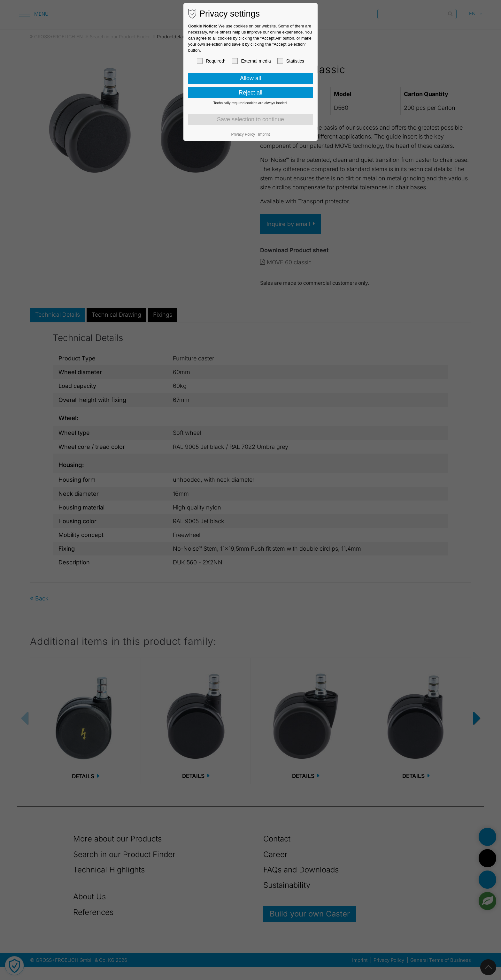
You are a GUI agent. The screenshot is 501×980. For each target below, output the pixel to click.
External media (251, 61)
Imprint (264, 134)
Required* (211, 61)
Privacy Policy (243, 134)
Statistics (291, 61)
